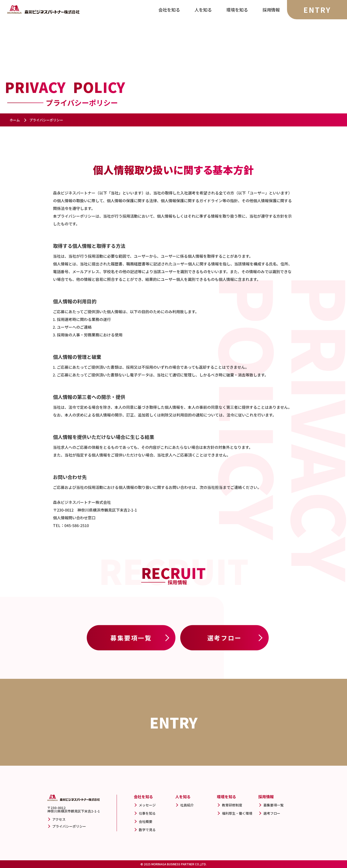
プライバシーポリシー (69, 826)
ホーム (15, 120)
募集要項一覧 (131, 638)
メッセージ (147, 805)
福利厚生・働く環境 (237, 813)
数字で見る (147, 830)
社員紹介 (187, 805)
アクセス (59, 819)
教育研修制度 (232, 805)
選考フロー (224, 638)
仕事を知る (147, 813)
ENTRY (317, 10)
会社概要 (146, 821)
